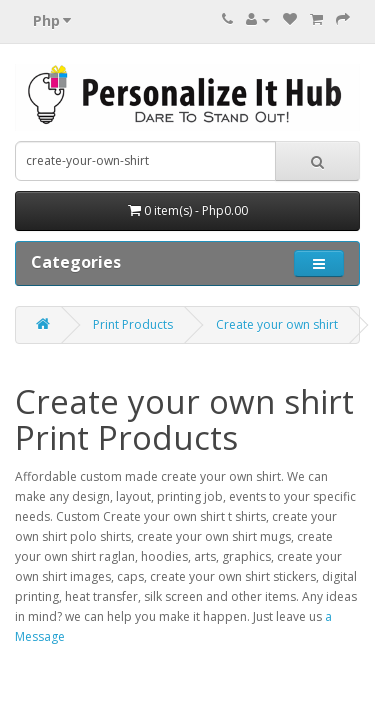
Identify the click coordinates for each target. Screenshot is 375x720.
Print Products (133, 324)
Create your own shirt (277, 324)
